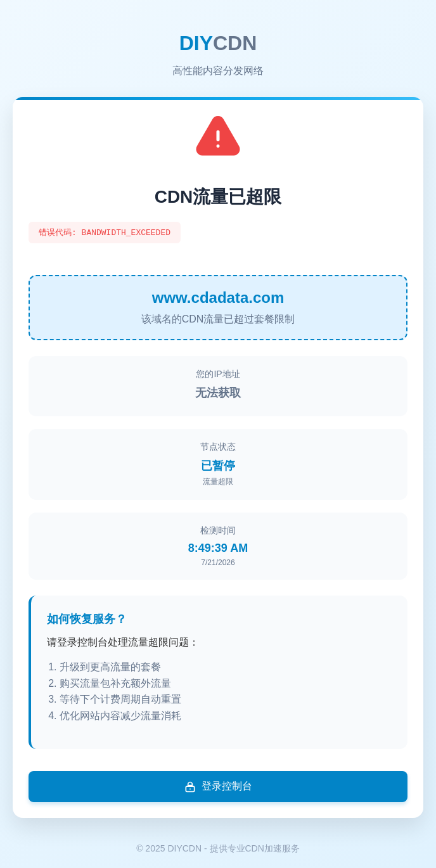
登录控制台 (218, 788)
